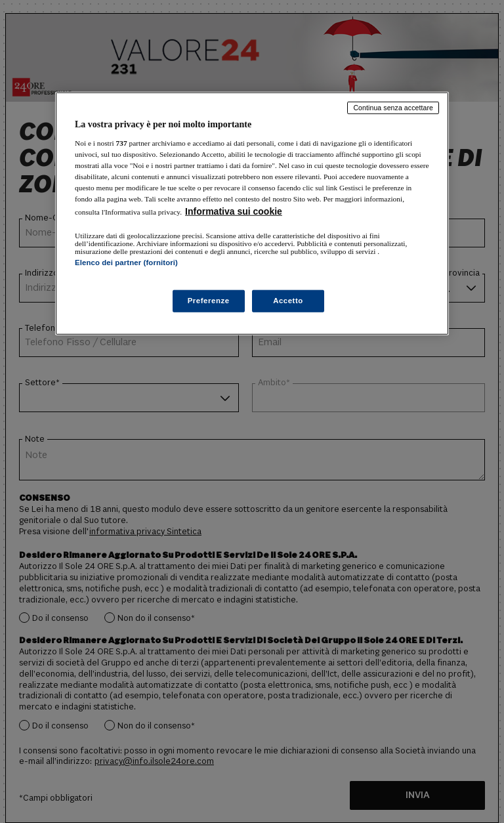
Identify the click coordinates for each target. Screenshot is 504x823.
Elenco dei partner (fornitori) (126, 263)
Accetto (288, 301)
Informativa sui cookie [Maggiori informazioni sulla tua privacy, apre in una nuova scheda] (234, 211)
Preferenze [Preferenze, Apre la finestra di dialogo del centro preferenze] (209, 301)
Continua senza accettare (393, 108)
